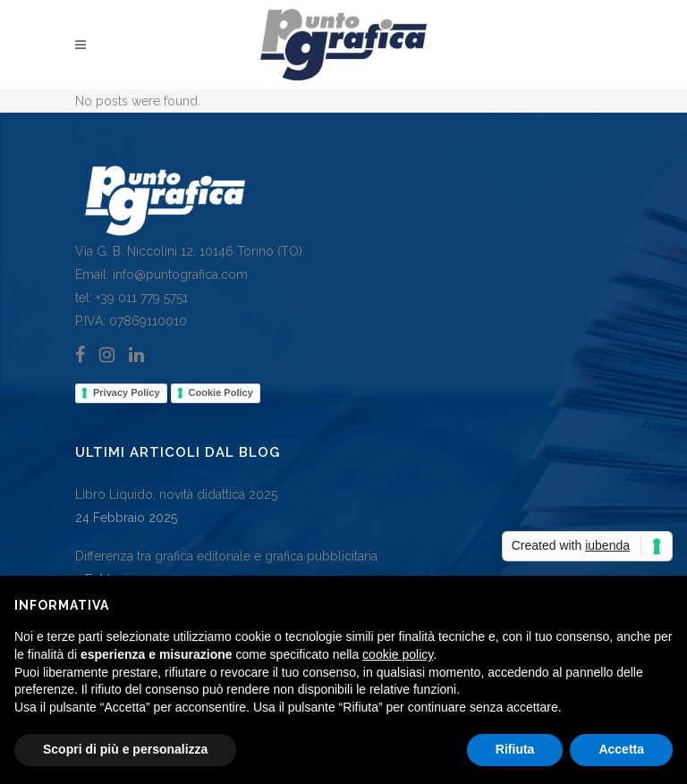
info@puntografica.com (180, 274)
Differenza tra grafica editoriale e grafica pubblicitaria (226, 556)
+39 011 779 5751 (140, 298)
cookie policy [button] (398, 654)
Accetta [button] (621, 749)
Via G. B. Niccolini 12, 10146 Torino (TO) (189, 251)
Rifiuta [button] (515, 749)
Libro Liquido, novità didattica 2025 (176, 494)
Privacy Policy (127, 392)
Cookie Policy (221, 392)
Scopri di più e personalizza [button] (125, 749)
